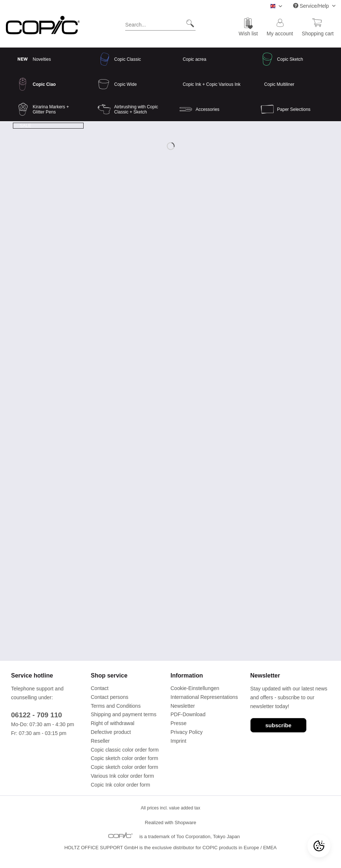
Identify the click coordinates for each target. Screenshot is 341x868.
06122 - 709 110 (36, 715)
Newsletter (183, 706)
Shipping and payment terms (124, 714)
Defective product (111, 732)
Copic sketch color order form (125, 758)
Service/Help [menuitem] (312, 6)
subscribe (279, 725)
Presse (179, 723)
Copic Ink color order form (121, 785)
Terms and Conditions (116, 706)
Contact (100, 688)
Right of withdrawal (113, 723)
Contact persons (110, 697)
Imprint (178, 741)
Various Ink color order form (123, 776)
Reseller (100, 741)
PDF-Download (188, 714)
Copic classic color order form (125, 750)
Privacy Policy (187, 732)
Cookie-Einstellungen (195, 688)
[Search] (187, 23)
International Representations (204, 697)
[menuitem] (160, 26)
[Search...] (160, 23)
